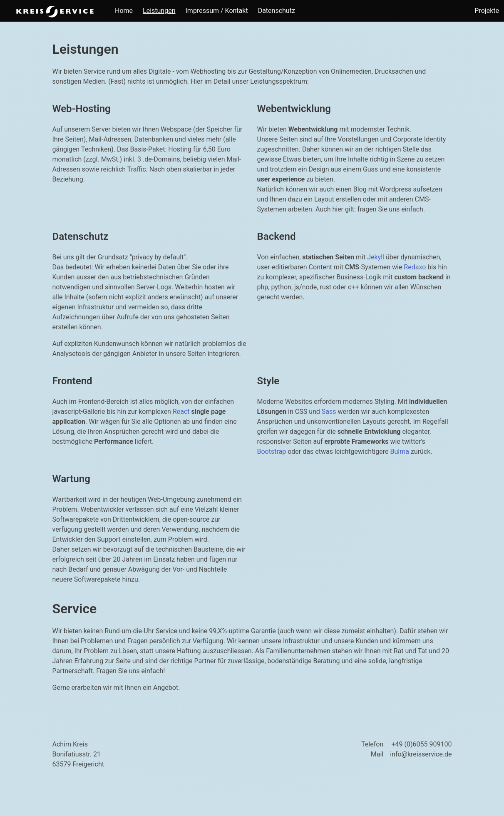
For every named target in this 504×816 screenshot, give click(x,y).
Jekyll (376, 257)
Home (124, 11)
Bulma (399, 452)
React (181, 412)
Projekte (487, 11)
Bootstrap (272, 452)
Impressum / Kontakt (217, 11)
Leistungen (159, 11)
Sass (329, 412)
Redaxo (415, 267)
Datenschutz (277, 11)
